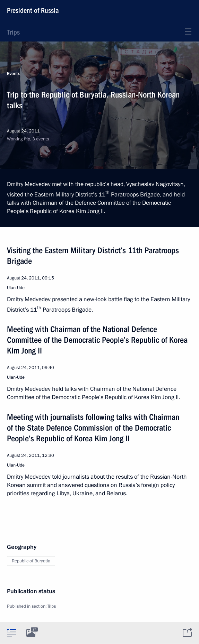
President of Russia (33, 10)
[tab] (11, 633)
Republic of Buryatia (31, 561)
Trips (13, 32)
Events (14, 74)
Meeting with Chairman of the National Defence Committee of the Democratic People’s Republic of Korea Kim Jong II (97, 340)
